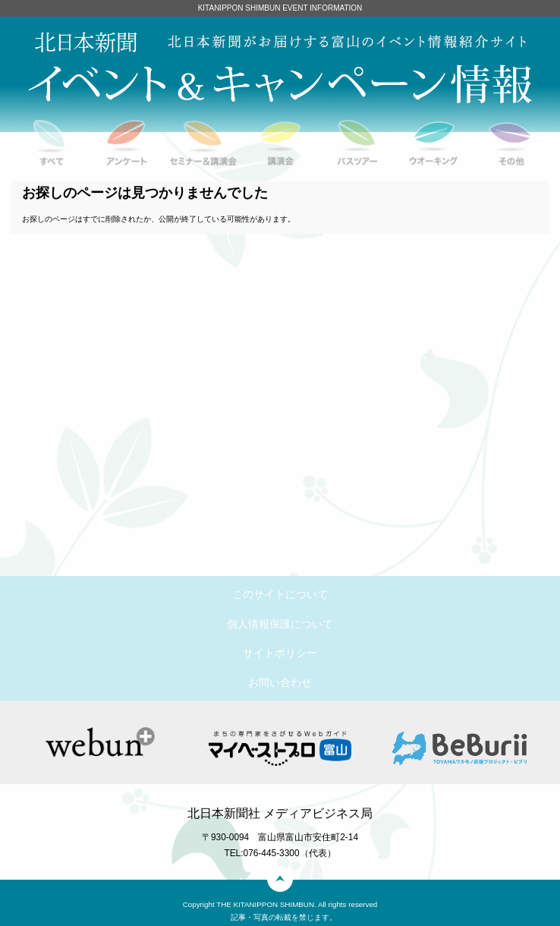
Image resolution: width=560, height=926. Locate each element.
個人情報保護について (280, 624)
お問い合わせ (280, 682)
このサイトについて (280, 594)
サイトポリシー (280, 653)
